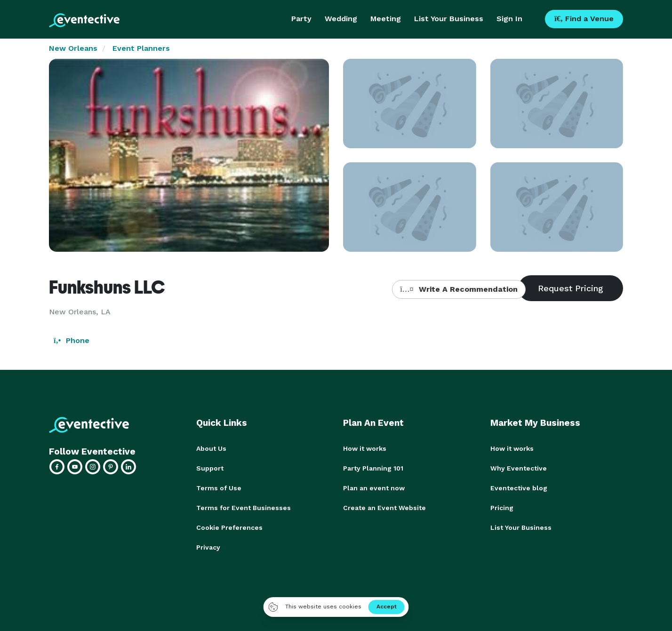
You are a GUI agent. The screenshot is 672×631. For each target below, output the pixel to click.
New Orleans (73, 48)
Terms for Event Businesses (244, 508)
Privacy (208, 547)
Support (210, 468)
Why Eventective (519, 468)
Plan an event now (374, 488)
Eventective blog (519, 488)
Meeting (386, 19)
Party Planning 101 (373, 468)
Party (301, 19)
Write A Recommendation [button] (459, 289)
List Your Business (449, 19)
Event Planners (141, 48)
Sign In (509, 19)
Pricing (502, 508)
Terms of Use (219, 488)
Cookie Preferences (229, 527)
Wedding (341, 19)
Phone (72, 340)
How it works (365, 448)
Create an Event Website (384, 508)
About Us (211, 448)
